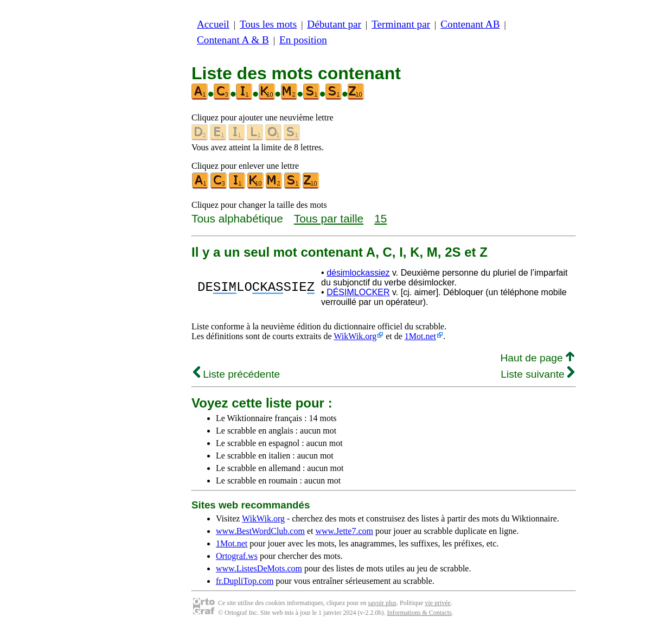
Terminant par (401, 24)
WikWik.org (355, 336)
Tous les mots (268, 24)
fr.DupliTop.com (245, 581)
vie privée (438, 603)
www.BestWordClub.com (260, 531)
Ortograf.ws (237, 556)
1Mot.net (420, 336)
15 (380, 218)
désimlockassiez (358, 273)
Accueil (213, 24)
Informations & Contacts (419, 613)
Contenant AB (470, 24)
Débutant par (334, 24)
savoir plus (382, 603)
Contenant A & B (233, 40)
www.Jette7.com (344, 531)
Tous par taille (329, 218)
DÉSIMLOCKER (358, 292)
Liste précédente (236, 374)
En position (303, 40)
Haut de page (537, 358)
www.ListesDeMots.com (259, 568)
